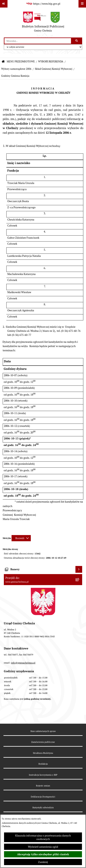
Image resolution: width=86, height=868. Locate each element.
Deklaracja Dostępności (43, 797)
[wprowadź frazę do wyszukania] (38, 41)
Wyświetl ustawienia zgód (43, 847)
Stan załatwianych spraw (43, 731)
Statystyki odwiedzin (43, 807)
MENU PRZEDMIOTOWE (21, 62)
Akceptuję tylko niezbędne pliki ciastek (43, 854)
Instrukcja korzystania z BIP (43, 775)
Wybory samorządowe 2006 (16, 69)
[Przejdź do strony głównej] (43, 23)
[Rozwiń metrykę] (21, 538)
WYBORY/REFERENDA (51, 62)
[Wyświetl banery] (79, 569)
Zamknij (43, 862)
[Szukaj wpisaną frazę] (77, 41)
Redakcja (43, 764)
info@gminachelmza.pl (23, 663)
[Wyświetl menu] (82, 4)
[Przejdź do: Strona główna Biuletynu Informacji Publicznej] (3, 62)
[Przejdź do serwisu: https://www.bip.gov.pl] (43, 4)
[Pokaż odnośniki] (4, 4)
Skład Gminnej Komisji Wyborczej (54, 69)
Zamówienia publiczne (43, 742)
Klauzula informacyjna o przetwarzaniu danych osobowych (43, 837)
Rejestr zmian (43, 786)
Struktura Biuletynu (43, 753)
